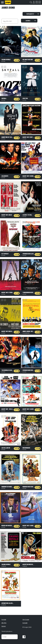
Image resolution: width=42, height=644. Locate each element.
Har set (40, 2)
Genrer (4, 626)
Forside (4, 619)
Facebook (24, 637)
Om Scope (26, 619)
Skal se (37, 2)
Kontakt (25, 623)
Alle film (4, 623)
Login (34, 2)
